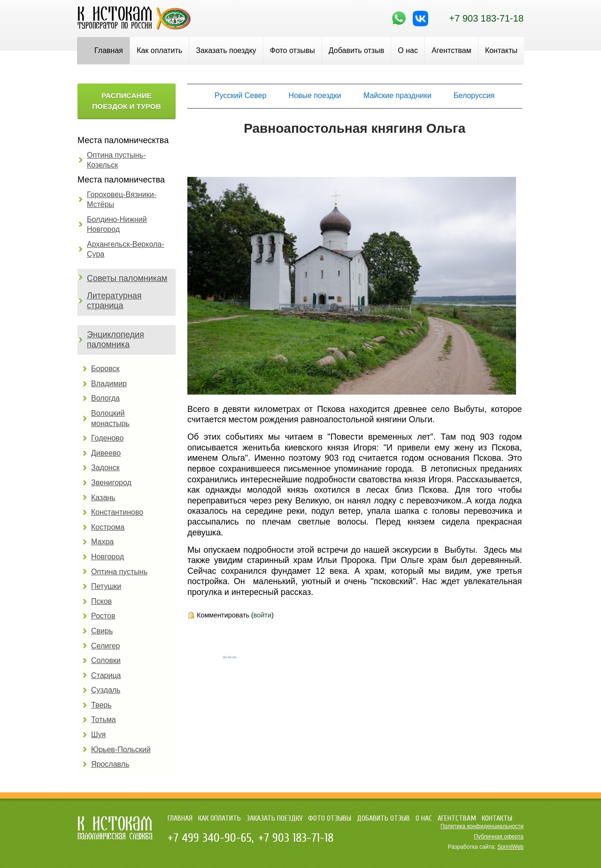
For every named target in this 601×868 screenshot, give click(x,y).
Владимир (109, 384)
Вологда (105, 398)
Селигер (105, 646)
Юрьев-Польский (121, 750)
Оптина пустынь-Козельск (116, 160)
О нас (408, 50)
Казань (103, 498)
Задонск (105, 468)
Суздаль (106, 690)
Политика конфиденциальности (482, 826)
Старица (106, 675)
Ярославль (110, 764)
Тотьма (104, 720)
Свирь (102, 631)
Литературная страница (114, 301)
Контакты (501, 50)
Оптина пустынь (119, 572)
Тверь (101, 705)
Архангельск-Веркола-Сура (126, 249)
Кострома (108, 527)
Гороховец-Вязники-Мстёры (122, 200)
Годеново (107, 438)
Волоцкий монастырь (110, 418)
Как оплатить (159, 50)
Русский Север (240, 95)
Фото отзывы (293, 50)
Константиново (117, 512)
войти (262, 615)
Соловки (106, 660)
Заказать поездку (226, 50)
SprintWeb (510, 847)
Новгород (108, 557)
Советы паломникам (127, 278)
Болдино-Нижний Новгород (117, 225)
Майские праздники (397, 95)
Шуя (98, 735)
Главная (109, 50)
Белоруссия (474, 95)
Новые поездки (315, 95)
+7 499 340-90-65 (210, 838)
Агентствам (451, 50)
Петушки (106, 586)
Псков (101, 601)
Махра (102, 542)
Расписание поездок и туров (127, 101)
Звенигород (111, 483)
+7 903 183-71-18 (486, 18)
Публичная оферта (499, 837)
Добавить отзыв (356, 50)
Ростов (103, 616)
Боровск (105, 369)
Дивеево (106, 453)
